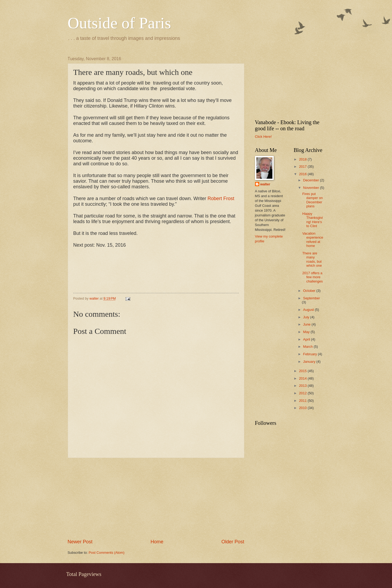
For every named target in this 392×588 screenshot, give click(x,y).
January (310, 362)
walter (265, 184)
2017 (303, 167)
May (307, 332)
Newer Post (80, 542)
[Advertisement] (156, 498)
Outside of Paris (119, 23)
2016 (303, 174)
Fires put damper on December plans (313, 200)
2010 (303, 408)
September (312, 298)
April (307, 339)
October (310, 291)
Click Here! (263, 137)
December (312, 180)
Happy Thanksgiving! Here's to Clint (313, 220)
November (312, 188)
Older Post (233, 542)
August (309, 310)
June (307, 324)
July (307, 317)
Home (157, 542)
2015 (303, 371)
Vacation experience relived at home (313, 240)
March (308, 347)
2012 (303, 393)
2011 (303, 401)
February (311, 354)
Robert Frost (221, 198)
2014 (303, 378)
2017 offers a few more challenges (313, 277)
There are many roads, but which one (312, 259)
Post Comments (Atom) (106, 553)
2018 (303, 159)
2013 (303, 386)
